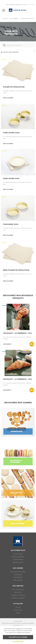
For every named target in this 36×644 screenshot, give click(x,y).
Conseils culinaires (18, 598)
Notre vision (18, 554)
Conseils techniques (18, 595)
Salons (18, 607)
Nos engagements (18, 557)
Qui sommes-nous (18, 550)
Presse (18, 613)
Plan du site (18, 621)
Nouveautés (18, 610)
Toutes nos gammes (10, 52)
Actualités (18, 604)
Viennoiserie (18, 575)
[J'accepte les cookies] (34, 635)
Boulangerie (18, 577)
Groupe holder (18, 562)
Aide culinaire (18, 580)
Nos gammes (14, 19)
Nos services (18, 586)
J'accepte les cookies (18, 637)
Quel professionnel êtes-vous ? (17, 5)
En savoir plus (18, 641)
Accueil (5, 19)
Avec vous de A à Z (18, 590)
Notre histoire (18, 560)
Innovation (18, 592)
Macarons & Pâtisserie (18, 572)
